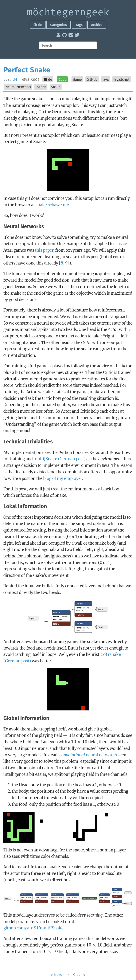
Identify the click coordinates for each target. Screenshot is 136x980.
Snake (56, 87)
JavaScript (122, 80)
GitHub (92, 80)
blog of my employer (63, 478)
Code (63, 80)
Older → (79, 975)
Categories (59, 25)
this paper (44, 250)
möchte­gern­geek (68, 13)
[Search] (68, 45)
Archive (97, 25)
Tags (79, 25)
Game (77, 80)
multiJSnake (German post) (60, 459)
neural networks (88, 755)
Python (41, 87)
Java (106, 80)
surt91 (13, 80)
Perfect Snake (27, 70)
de (38, 25)
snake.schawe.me (52, 205)
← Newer (57, 975)
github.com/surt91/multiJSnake (33, 928)
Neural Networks (18, 87)
